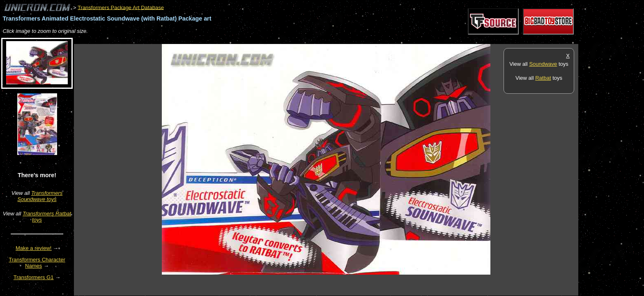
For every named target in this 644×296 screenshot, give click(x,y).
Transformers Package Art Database (121, 7)
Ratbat (543, 78)
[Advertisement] (223, 40)
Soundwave (543, 64)
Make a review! (33, 248)
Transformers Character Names (37, 263)
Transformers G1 (34, 277)
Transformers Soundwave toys (40, 196)
